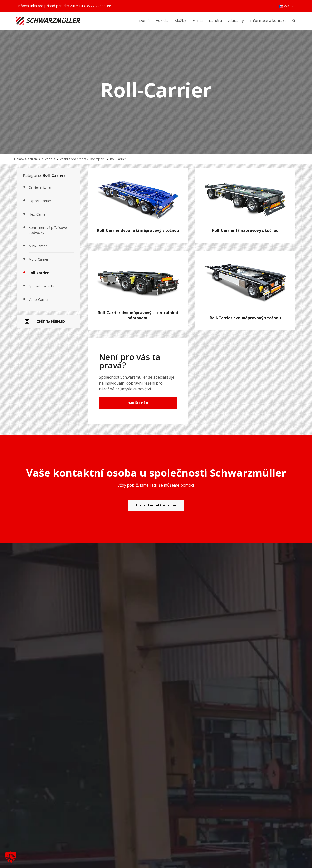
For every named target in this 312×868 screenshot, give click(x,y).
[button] (11, 857)
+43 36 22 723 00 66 (95, 6)
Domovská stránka (27, 159)
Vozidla (50, 159)
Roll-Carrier (118, 159)
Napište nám (138, 403)
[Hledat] (294, 21)
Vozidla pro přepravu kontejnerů (83, 159)
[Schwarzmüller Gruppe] (48, 21)
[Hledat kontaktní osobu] (156, 505)
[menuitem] (286, 6)
